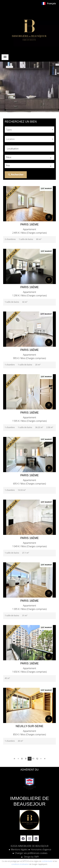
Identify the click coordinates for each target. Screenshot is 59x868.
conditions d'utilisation (20, 864)
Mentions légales (19, 849)
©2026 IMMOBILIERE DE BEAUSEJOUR (29, 846)
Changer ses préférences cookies (31, 853)
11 (33, 759)
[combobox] (29, 130)
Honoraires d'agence (41, 849)
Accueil (29, 29)
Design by (31, 857)
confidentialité (47, 861)
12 (37, 759)
